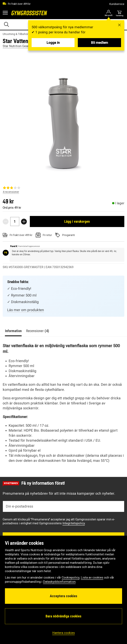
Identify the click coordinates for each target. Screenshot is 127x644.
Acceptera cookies (63, 596)
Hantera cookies (64, 633)
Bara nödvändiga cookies (63, 616)
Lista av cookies (92, 577)
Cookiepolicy (71, 577)
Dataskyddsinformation (59, 582)
